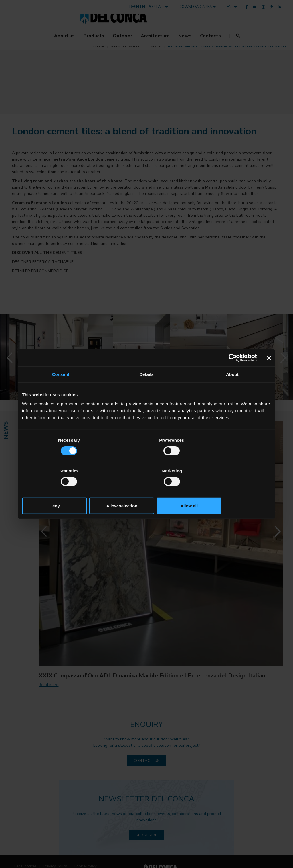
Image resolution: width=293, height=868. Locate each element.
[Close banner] (269, 373)
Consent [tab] (61, 390)
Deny (63, 490)
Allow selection (146, 490)
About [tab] (232, 390)
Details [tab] (146, 390)
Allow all (230, 490)
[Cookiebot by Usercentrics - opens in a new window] (232, 373)
